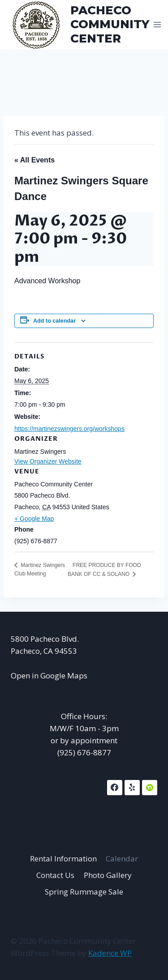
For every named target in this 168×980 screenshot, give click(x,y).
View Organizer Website (48, 461)
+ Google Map (34, 519)
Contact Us (55, 875)
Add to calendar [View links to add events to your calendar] (54, 321)
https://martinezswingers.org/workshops (69, 429)
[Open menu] (157, 24)
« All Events (34, 160)
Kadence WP (110, 953)
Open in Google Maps (49, 675)
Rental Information (63, 859)
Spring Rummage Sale (84, 892)
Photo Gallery (108, 875)
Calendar (122, 859)
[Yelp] (132, 788)
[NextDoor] (150, 788)
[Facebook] (115, 788)
